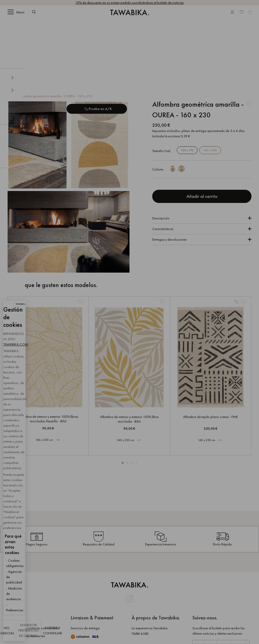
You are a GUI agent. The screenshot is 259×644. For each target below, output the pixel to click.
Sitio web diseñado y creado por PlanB (194, 639)
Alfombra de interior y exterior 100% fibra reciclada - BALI (129, 357)
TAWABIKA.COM (51, 552)
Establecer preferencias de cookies (85, 633)
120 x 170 (187, 88)
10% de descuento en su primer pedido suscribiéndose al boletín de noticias (129, 3)
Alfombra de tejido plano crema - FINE (210, 355)
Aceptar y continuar (141, 633)
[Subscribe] (218, 614)
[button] (123, 401)
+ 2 (58, 378)
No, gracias (28, 633)
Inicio (12, 34)
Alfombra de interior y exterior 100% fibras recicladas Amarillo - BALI (48, 357)
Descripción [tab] (161, 156)
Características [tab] (163, 167)
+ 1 (139, 378)
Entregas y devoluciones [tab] (169, 178)
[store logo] (129, 16)
